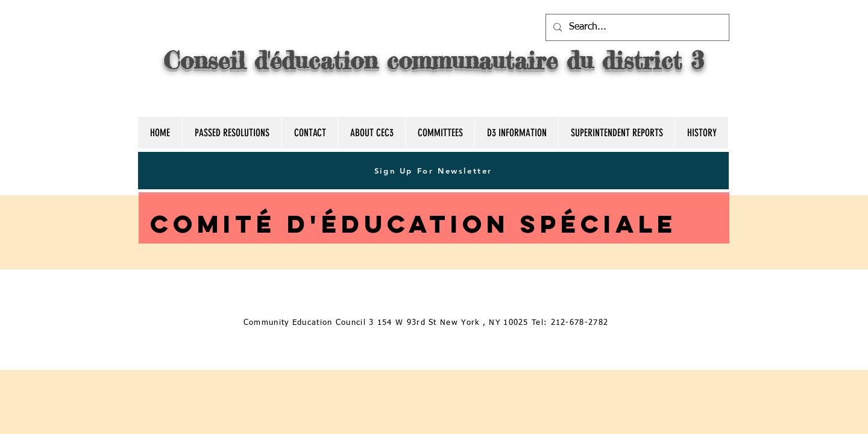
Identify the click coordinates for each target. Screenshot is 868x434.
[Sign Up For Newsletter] (433, 171)
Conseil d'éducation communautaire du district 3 (434, 61)
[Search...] (636, 27)
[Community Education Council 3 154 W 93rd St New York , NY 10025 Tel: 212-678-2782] (427, 323)
